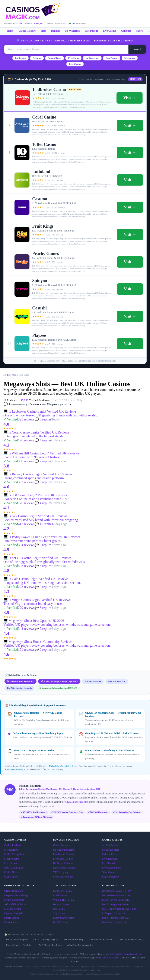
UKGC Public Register (17, 939)
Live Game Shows (111, 868)
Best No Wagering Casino (115, 904)
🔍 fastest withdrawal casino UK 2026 (58, 688)
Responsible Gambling (16, 895)
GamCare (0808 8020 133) (131, 939)
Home (10, 31)
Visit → (130, 98)
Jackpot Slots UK (117, 681)
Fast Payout (91, 31)
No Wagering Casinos (64, 850)
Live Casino (109, 31)
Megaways (130, 58)
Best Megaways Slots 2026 (116, 918)
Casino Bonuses (61, 845)
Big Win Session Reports (19, 688)
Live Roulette (109, 863)
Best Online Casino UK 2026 (117, 891)
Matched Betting (13, 909)
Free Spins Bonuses (63, 877)
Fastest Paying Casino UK (115, 900)
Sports (140, 31)
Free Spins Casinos (63, 859)
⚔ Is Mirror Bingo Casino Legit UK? (59, 681)
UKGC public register (77, 802)
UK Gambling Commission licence (63, 766)
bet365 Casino (60, 922)
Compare (126, 31)
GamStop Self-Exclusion (101, 939)
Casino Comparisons (15, 854)
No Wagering (72, 31)
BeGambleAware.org (14, 769)
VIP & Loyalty (61, 872)
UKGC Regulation (14, 891)
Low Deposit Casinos (64, 868)
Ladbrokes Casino (62, 891)
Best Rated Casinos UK (114, 922)
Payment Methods (14, 913)
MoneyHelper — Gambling (19, 945)
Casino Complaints (14, 900)
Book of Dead (55, 58)
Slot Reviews (11, 850)
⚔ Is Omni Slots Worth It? (20, 681)
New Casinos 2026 (14, 868)
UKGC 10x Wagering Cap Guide (119, 909)
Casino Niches (12, 872)
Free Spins (73, 58)
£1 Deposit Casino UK (114, 913)
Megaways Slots (110, 850)
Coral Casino (60, 895)
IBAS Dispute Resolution (50, 945)
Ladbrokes (21, 58)
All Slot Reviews (93, 681)
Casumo (37, 58)
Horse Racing (11, 922)
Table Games (109, 872)
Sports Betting (12, 918)
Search (137, 49)
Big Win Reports (111, 877)
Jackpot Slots (109, 854)
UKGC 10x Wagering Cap (46, 939)
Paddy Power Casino (64, 918)
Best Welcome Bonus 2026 (116, 895)
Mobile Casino (12, 859)
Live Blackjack (110, 859)
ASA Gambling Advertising (80, 945)
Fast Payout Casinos (63, 854)
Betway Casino (61, 904)
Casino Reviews (27, 31)
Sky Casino (59, 913)
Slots (43, 31)
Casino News (11, 877)
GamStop (124, 958)
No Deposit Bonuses (64, 863)
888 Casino (59, 909)
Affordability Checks (15, 904)
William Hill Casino (63, 900)
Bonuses (56, 31)
